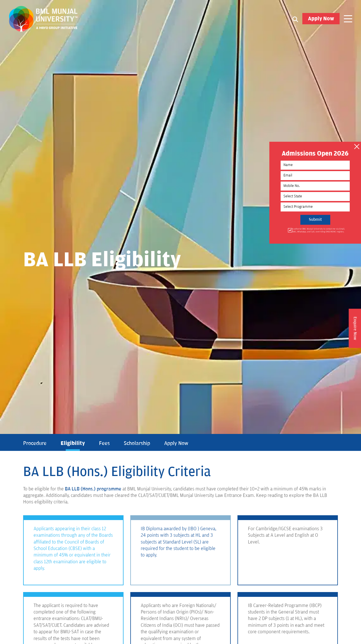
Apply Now (321, 19)
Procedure (35, 443)
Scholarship (137, 443)
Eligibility (73, 443)
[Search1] (295, 19)
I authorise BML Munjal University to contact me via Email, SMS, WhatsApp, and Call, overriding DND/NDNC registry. (318, 230)
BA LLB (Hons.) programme (93, 489)
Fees (104, 443)
